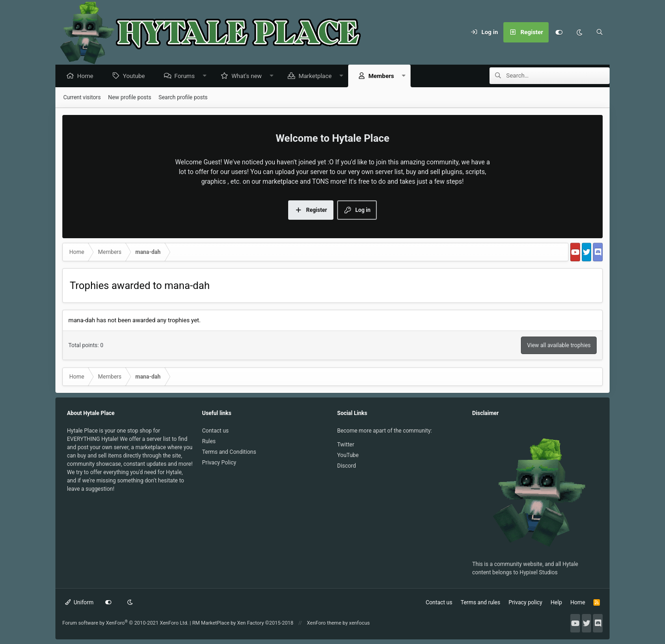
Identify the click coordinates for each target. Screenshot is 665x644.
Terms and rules (480, 602)
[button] (207, 76)
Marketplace (317, 76)
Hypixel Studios (538, 572)
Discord (347, 466)
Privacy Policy (219, 463)
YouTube (348, 455)
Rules (209, 441)
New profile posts (130, 98)
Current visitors (82, 98)
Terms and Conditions (229, 452)
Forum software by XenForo (125, 623)
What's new (249, 76)
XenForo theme (324, 623)
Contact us (216, 431)
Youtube (136, 76)
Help (556, 602)
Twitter (346, 445)
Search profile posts (183, 98)
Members (384, 76)
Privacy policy (525, 602)
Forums (187, 76)
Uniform (79, 602)
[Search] (599, 32)
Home (88, 76)
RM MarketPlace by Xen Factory (243, 623)
